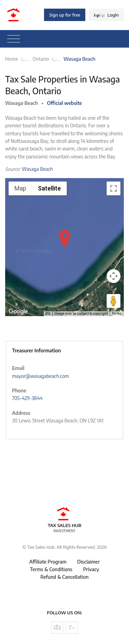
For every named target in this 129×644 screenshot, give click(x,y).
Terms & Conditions (51, 569)
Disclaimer (89, 562)
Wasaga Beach (37, 169)
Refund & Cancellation (65, 577)
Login (106, 15)
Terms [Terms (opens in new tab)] (117, 314)
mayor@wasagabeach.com (40, 376)
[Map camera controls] (114, 276)
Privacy (91, 569)
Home (12, 59)
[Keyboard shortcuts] (48, 314)
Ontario (41, 59)
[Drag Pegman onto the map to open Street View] (114, 301)
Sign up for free (65, 15)
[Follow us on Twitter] (72, 628)
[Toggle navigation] (14, 39)
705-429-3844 (27, 398)
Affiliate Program (48, 562)
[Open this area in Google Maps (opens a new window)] (18, 312)
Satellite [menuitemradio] (49, 188)
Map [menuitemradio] (20, 188)
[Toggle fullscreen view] (114, 188)
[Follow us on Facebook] (57, 628)
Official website (65, 103)
